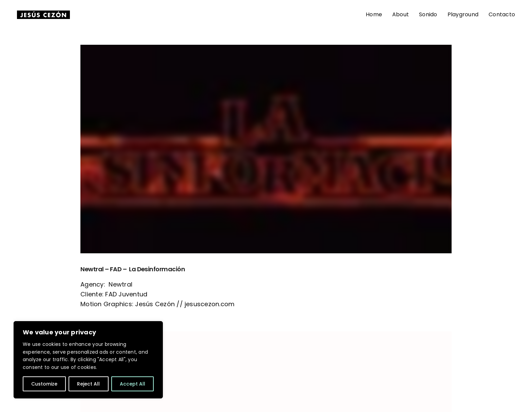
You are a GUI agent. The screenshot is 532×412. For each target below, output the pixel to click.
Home (374, 14)
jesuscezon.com (210, 304)
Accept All (132, 384)
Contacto (502, 14)
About (401, 14)
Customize (44, 384)
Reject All (88, 384)
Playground (463, 14)
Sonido (428, 14)
